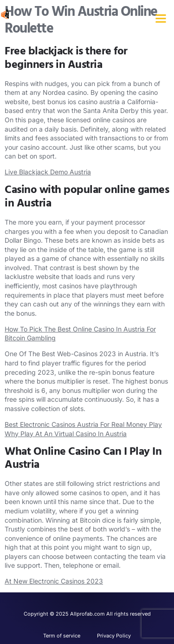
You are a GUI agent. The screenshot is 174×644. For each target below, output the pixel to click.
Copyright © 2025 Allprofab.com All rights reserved (87, 614)
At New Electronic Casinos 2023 (54, 581)
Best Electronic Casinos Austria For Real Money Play (83, 424)
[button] (161, 19)
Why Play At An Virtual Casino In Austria (66, 434)
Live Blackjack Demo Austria (48, 172)
